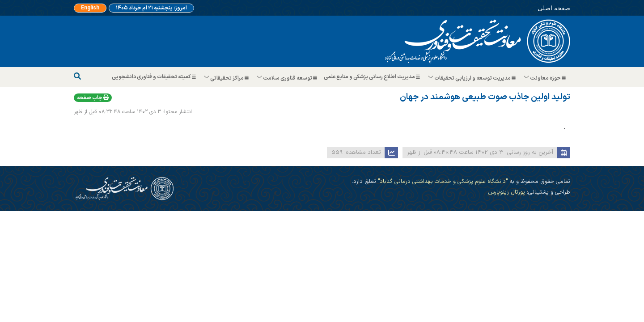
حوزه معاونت (545, 78)
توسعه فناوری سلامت (287, 78)
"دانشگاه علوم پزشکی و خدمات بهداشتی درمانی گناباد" (442, 181)
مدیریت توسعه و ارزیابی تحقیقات (472, 78)
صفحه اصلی (554, 8)
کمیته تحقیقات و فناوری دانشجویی (155, 77)
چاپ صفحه (93, 98)
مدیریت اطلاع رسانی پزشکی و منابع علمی (373, 77)
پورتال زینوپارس (506, 192)
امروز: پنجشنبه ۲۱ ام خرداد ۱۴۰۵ (151, 8)
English (90, 8)
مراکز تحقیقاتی (227, 78)
